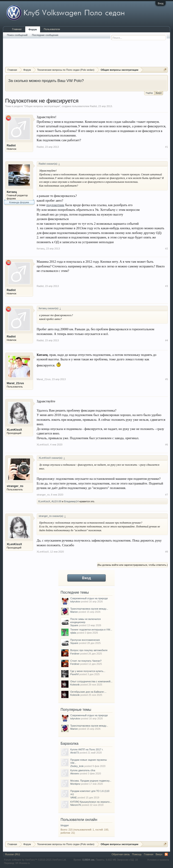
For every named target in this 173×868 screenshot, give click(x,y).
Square (74, 625)
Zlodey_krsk (77, 766)
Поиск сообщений (17, 35)
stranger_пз (15, 486)
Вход (160, 3)
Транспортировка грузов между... (89, 609)
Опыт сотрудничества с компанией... (91, 681)
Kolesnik (75, 685)
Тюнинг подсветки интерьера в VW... (91, 630)
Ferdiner (75, 654)
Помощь (137, 854)
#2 (166, 249)
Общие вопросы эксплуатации (42, 106)
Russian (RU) (13, 854)
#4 (166, 340)
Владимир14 (71, 501)
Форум (33, 29)
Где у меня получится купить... (88, 671)
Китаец (12, 192)
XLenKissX (14, 430)
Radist (93, 106)
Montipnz (75, 784)
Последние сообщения (45, 35)
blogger (65, 825)
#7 (166, 495)
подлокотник (55, 205)
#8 (166, 552)
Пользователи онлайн (79, 820)
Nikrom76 (76, 805)
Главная (17, 29)
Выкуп (159, 93)
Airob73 (75, 753)
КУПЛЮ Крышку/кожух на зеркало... (91, 802)
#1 (166, 147)
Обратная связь (121, 854)
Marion (74, 612)
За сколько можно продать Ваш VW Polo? (46, 81)
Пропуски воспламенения (85, 640)
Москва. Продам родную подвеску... (91, 781)
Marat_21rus (15, 383)
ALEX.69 (56, 501)
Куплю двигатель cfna (83, 770)
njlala (73, 633)
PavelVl (74, 674)
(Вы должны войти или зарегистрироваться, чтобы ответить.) (133, 565)
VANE (74, 798)
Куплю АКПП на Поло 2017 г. (87, 749)
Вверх (159, 854)
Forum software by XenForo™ (35, 860)
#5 (166, 379)
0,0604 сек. (89, 860)
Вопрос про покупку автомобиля (89, 650)
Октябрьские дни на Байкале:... (88, 692)
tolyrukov (75, 601)
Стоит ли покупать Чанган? (86, 661)
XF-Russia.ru (23, 863)
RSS (166, 854)
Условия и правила (158, 860)
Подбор (149, 93)
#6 (166, 445)
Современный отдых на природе (89, 598)
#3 (166, 286)
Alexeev (75, 773)
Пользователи (52, 29)
